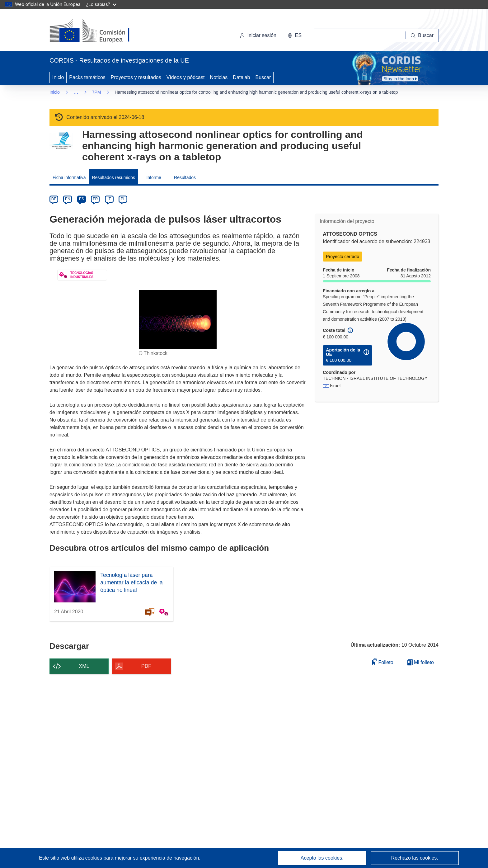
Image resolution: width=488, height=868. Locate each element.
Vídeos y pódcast (186, 77)
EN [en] (68, 199)
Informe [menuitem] (154, 177)
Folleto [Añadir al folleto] (382, 661)
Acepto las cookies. (322, 858)
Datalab (241, 77)
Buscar (263, 77)
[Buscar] (422, 35)
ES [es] (82, 199)
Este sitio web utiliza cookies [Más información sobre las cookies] (71, 858)
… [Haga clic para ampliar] (76, 92)
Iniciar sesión (258, 35)
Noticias (219, 77)
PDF (146, 666)
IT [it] (109, 199)
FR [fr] (95, 199)
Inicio (58, 77)
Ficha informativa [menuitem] (69, 177)
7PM (97, 92)
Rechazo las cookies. (415, 858)
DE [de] (54, 199)
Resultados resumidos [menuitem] (114, 177)
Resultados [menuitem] (185, 177)
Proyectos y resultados (136, 77)
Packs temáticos (87, 77)
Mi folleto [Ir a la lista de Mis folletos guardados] (421, 662)
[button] (295, 35)
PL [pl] (123, 199)
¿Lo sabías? (101, 4)
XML (84, 666)
